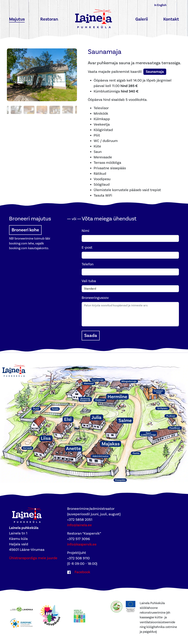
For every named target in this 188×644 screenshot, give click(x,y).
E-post (87, 248)
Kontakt (171, 19)
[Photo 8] (68, 110)
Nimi (85, 231)
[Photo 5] (29, 110)
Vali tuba (89, 281)
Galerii (142, 19)
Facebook (82, 572)
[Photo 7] (55, 110)
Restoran (49, 19)
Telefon (88, 264)
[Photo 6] (42, 110)
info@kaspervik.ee (82, 544)
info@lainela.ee (79, 525)
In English (160, 5)
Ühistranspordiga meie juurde (33, 558)
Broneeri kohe (25, 230)
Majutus (17, 19)
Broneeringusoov (95, 298)
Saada (91, 335)
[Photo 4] (16, 110)
